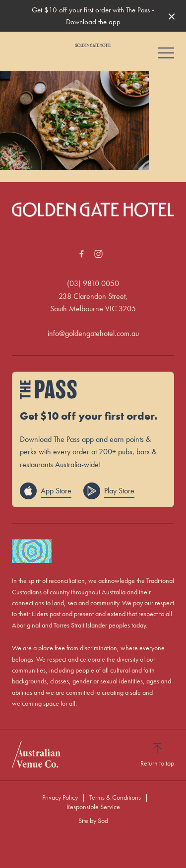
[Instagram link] (99, 254)
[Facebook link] (82, 254)
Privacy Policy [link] (60, 797)
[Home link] (93, 45)
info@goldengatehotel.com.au (93, 333)
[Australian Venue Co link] (36, 754)
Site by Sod (93, 820)
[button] (166, 55)
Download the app (93, 22)
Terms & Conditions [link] (115, 797)
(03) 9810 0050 (93, 283)
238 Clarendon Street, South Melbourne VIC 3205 (93, 303)
